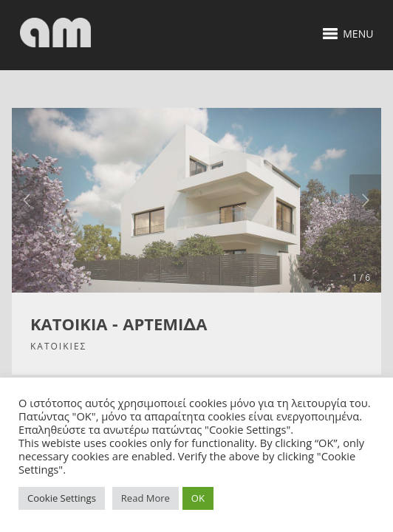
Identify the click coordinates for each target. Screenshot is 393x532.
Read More (146, 498)
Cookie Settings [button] (62, 498)
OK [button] (198, 498)
